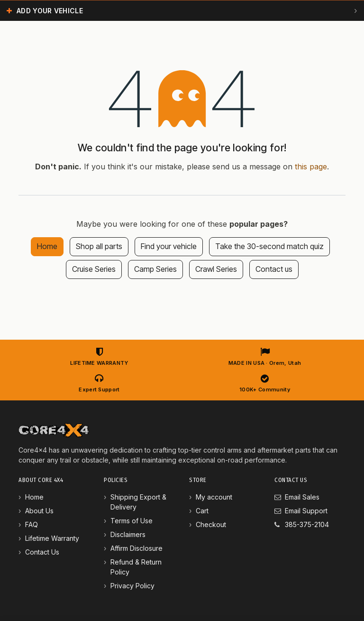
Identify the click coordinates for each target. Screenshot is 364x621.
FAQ (32, 524)
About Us (39, 511)
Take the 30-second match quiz (269, 246)
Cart (202, 511)
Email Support (306, 511)
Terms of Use (132, 521)
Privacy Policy (132, 586)
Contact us (274, 269)
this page (311, 167)
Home (47, 246)
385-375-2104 (307, 524)
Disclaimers (128, 534)
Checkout (211, 524)
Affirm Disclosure (136, 548)
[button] (182, 10)
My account (214, 497)
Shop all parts (99, 246)
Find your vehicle (169, 246)
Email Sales (302, 497)
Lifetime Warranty (52, 538)
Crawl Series (216, 269)
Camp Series (155, 269)
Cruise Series (94, 269)
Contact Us (42, 552)
